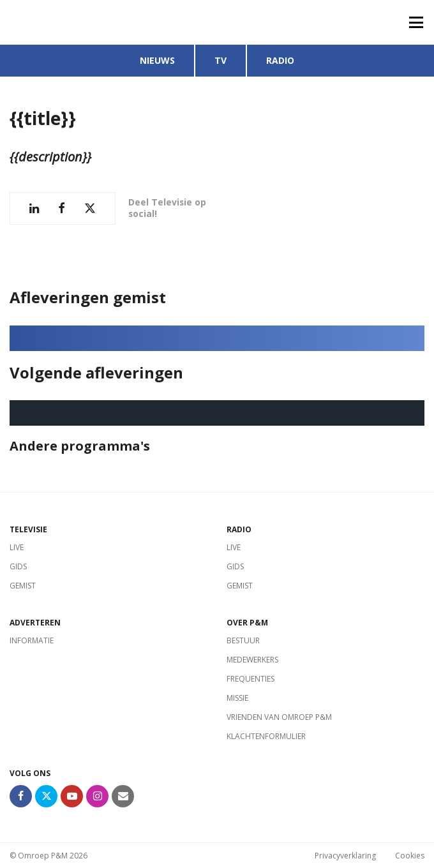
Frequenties (251, 679)
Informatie (32, 640)
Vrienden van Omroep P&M (279, 717)
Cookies (410, 856)
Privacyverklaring (345, 856)
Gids (18, 566)
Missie (237, 698)
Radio (280, 60)
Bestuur (243, 640)
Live (17, 547)
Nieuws (157, 60)
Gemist (23, 586)
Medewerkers (252, 660)
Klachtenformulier (266, 736)
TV (221, 60)
